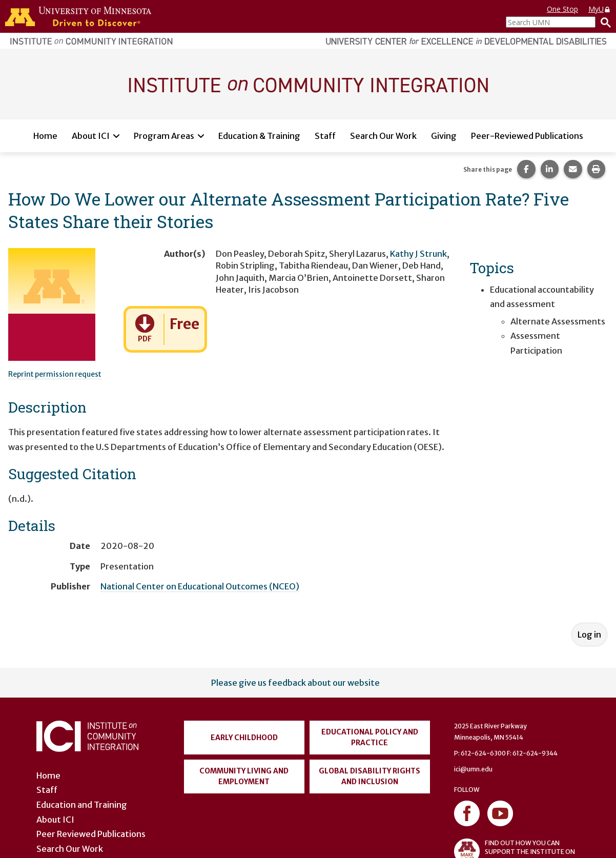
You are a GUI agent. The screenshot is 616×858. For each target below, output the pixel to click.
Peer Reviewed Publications (91, 834)
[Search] (603, 22)
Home (45, 136)
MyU (600, 9)
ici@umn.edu (473, 769)
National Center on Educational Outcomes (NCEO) (200, 586)
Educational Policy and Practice (370, 737)
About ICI (91, 136)
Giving (444, 136)
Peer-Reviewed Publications (527, 136)
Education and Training (82, 805)
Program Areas (164, 136)
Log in (589, 635)
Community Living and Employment (244, 776)
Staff (325, 136)
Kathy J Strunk (418, 254)
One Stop (562, 9)
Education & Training (259, 136)
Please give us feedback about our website (295, 683)
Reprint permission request (55, 374)
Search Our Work (383, 136)
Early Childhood (244, 738)
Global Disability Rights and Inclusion (369, 776)
